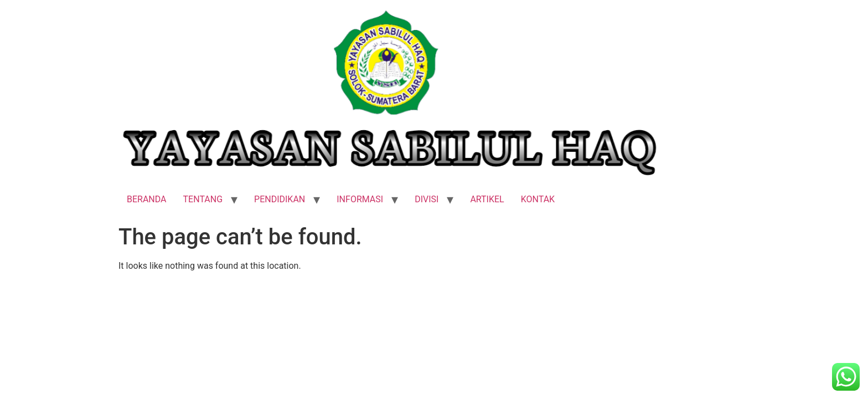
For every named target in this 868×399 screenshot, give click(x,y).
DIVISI (427, 199)
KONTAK (538, 199)
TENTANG (203, 199)
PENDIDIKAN (280, 199)
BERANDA (147, 199)
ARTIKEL (487, 199)
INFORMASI (360, 199)
